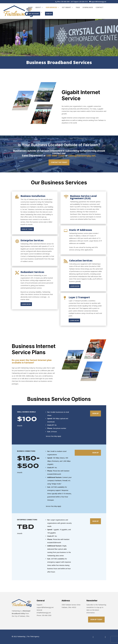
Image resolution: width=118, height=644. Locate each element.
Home (30, 8)
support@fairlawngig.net (45, 607)
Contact (100, 8)
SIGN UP (49, 14)
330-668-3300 (55, 156)
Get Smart (66, 8)
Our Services (51, 8)
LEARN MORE (26, 304)
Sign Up (96, 413)
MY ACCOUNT (34, 14)
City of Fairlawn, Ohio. (22, 616)
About (38, 8)
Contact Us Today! (59, 162)
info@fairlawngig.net (44, 613)
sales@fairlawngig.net (82, 156)
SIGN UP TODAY (27, 229)
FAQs (78, 8)
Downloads (88, 8)
